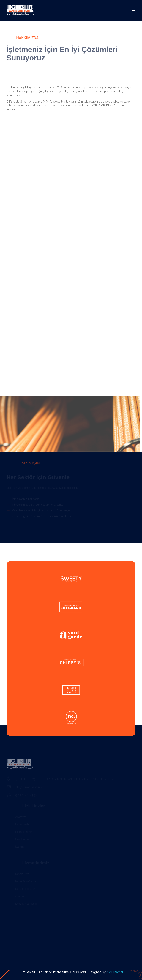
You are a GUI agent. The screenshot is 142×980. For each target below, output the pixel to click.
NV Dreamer (115, 972)
